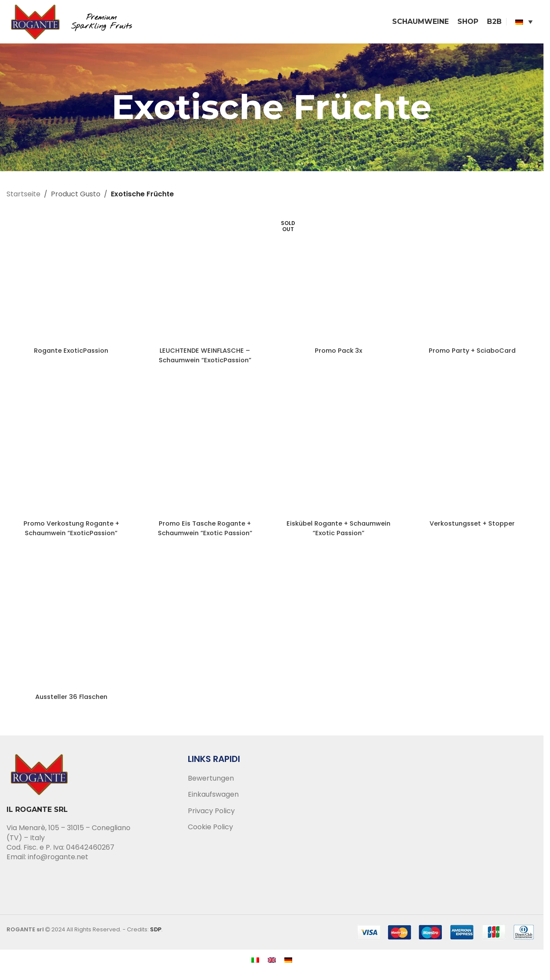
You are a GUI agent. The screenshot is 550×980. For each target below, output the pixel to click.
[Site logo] (78, 23)
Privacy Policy (211, 815)
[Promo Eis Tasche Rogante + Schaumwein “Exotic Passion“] (205, 454)
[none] (524, 24)
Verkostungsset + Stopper (472, 527)
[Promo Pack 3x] (339, 281)
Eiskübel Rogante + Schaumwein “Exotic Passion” (338, 532)
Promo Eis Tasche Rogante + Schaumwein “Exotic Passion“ (205, 532)
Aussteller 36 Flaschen (71, 700)
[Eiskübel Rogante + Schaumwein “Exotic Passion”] (339, 454)
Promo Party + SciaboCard (472, 355)
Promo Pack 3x (339, 355)
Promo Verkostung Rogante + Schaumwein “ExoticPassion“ (71, 532)
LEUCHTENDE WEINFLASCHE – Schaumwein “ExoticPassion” (205, 359)
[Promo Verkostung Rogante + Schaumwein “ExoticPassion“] (71, 454)
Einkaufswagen (213, 799)
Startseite (23, 198)
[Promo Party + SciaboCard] (473, 281)
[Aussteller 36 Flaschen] (71, 628)
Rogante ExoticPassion (71, 355)
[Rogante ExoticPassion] (71, 281)
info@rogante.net (58, 861)
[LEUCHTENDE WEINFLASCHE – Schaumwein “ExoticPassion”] (205, 281)
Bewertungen (211, 783)
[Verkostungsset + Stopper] (473, 454)
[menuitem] (524, 24)
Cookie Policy (210, 831)
